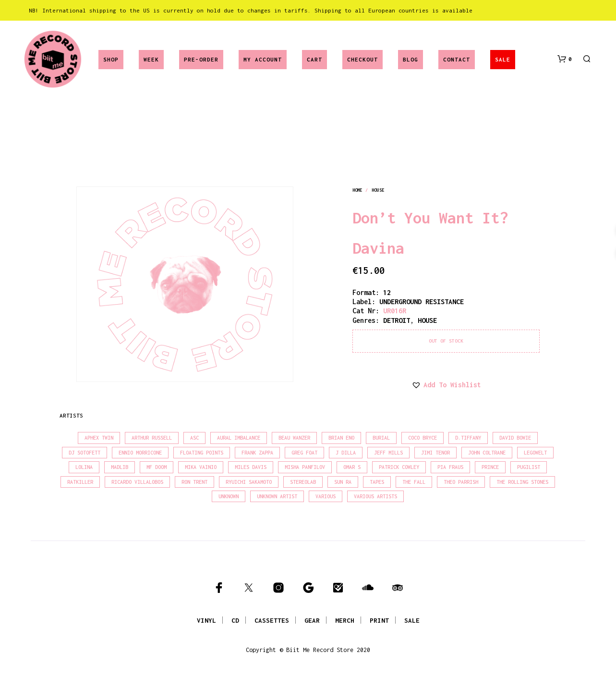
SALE (503, 59)
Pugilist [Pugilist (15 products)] (529, 467)
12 (387, 292)
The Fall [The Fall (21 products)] (414, 482)
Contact (457, 59)
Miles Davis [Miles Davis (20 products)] (251, 467)
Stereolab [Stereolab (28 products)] (303, 482)
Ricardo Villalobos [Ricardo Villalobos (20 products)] (137, 482)
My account (263, 59)
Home (357, 190)
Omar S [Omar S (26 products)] (352, 467)
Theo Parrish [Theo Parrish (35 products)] (461, 482)
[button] (565, 59)
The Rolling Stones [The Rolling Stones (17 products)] (522, 482)
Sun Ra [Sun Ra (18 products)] (343, 482)
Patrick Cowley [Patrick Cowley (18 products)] (399, 467)
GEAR (312, 620)
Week (151, 59)
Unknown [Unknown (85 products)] (229, 496)
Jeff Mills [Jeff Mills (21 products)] (388, 453)
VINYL (206, 620)
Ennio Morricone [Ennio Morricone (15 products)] (140, 453)
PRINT (379, 620)
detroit (397, 320)
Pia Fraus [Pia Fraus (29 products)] (450, 467)
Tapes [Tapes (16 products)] (377, 482)
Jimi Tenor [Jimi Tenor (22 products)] (435, 453)
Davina (378, 248)
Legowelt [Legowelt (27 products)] (535, 453)
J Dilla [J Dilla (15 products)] (346, 453)
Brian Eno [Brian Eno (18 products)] (341, 438)
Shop (111, 59)
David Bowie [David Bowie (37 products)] (515, 438)
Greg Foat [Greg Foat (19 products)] (304, 453)
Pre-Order (201, 59)
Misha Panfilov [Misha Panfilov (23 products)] (305, 467)
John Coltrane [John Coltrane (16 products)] (487, 453)
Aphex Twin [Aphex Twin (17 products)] (99, 438)
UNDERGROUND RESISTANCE (422, 302)
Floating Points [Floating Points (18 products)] (202, 453)
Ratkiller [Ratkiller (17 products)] (80, 482)
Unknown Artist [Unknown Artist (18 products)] (277, 496)
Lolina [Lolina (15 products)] (84, 467)
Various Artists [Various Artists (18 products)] (375, 496)
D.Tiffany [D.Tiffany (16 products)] (468, 438)
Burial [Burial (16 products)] (381, 438)
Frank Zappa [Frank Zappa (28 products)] (257, 453)
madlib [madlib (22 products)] (120, 467)
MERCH (345, 620)
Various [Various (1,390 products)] (326, 496)
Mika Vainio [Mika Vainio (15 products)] (201, 467)
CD (235, 620)
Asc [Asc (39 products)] (194, 438)
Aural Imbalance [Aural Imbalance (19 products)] (239, 438)
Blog (411, 59)
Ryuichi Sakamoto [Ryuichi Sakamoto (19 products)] (249, 482)
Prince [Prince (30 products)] (490, 467)
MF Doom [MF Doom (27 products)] (157, 467)
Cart (314, 59)
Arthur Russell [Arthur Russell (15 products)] (152, 438)
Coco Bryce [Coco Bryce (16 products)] (423, 438)
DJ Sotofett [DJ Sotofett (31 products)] (85, 453)
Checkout (362, 59)
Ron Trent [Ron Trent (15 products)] (194, 482)
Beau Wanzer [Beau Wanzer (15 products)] (294, 438)
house (378, 190)
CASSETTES (272, 620)
